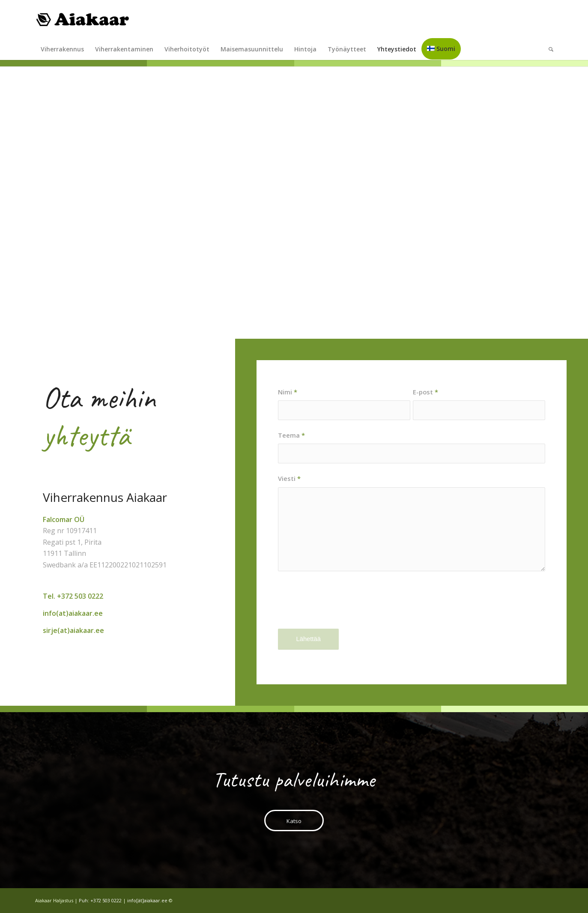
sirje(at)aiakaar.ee (73, 630)
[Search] (548, 49)
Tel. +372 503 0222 (73, 596)
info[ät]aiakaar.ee (147, 900)
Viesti (289, 478)
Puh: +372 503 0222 (100, 900)
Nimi (288, 392)
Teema (291, 435)
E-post (425, 392)
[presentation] (343, 607)
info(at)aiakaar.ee (73, 613)
